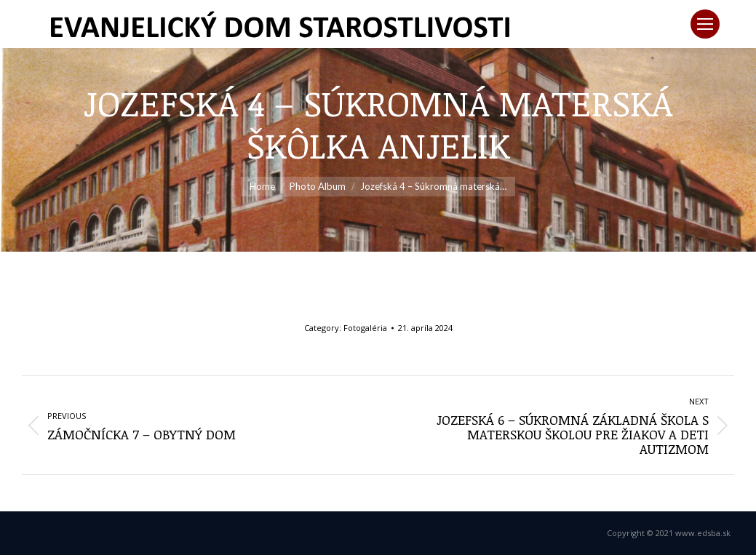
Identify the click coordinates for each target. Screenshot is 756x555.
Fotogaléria (365, 328)
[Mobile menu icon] (705, 24)
